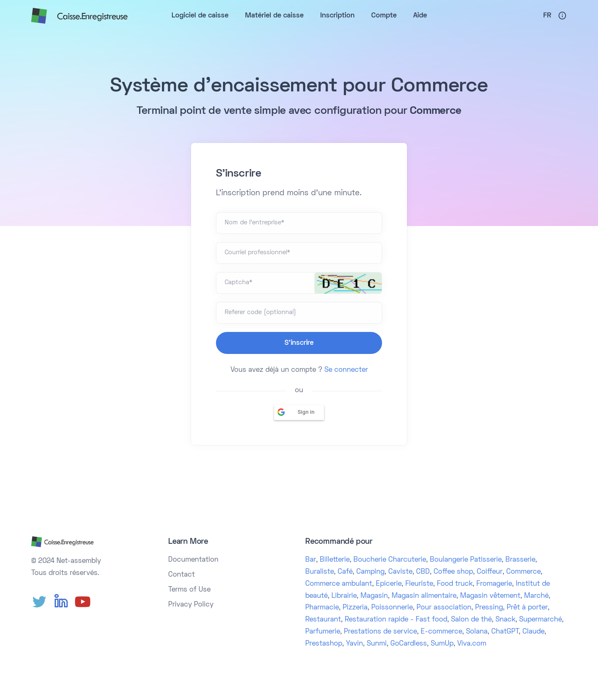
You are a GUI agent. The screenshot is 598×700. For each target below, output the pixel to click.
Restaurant (323, 620)
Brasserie (520, 560)
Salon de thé (471, 620)
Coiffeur (490, 572)
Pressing (489, 608)
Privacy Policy (191, 605)
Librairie (344, 596)
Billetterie (335, 560)
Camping (370, 572)
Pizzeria (355, 608)
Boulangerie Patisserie (466, 560)
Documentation (193, 560)
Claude (533, 632)
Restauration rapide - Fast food (396, 620)
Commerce (523, 572)
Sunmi (377, 644)
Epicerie (389, 584)
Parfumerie (323, 632)
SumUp (442, 644)
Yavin (354, 644)
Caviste (400, 572)
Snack (505, 620)
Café (345, 572)
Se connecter (346, 370)
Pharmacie (322, 608)
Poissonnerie (392, 608)
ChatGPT (505, 632)
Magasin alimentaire (424, 596)
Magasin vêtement (490, 596)
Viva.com (472, 644)
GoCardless (409, 644)
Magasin (374, 596)
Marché (536, 596)
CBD (423, 572)
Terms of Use (189, 590)
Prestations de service (380, 632)
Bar (311, 560)
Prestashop (324, 644)
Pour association (444, 608)
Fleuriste (419, 584)
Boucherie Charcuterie (390, 560)
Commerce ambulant (339, 584)
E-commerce (441, 632)
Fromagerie (494, 584)
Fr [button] (547, 16)
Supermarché (540, 620)
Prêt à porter (527, 608)
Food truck (455, 584)
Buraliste (320, 572)
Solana (477, 632)
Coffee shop (453, 572)
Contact (181, 575)
